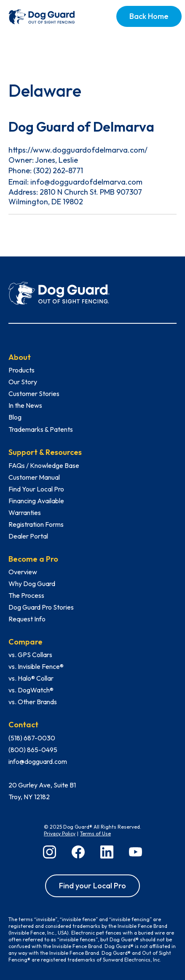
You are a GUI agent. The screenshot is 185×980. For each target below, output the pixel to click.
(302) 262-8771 (58, 170)
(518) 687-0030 (32, 738)
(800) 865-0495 (33, 750)
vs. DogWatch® (31, 690)
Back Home (149, 16)
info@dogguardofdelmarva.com (86, 182)
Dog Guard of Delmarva (81, 127)
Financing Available (36, 501)
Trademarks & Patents (41, 429)
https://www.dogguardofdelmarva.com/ (78, 150)
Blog (15, 417)
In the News (25, 405)
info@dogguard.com (38, 761)
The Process (26, 595)
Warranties (25, 512)
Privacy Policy (60, 833)
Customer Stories (34, 394)
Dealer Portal (28, 536)
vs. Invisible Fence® (36, 666)
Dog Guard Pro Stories (41, 607)
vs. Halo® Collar (31, 678)
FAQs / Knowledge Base (44, 465)
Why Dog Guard (32, 584)
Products (21, 370)
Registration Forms (36, 524)
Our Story (23, 382)
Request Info (27, 619)
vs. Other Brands (33, 702)
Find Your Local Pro (36, 489)
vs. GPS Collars (30, 655)
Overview (23, 572)
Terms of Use (95, 833)
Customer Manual (34, 477)
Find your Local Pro (92, 886)
